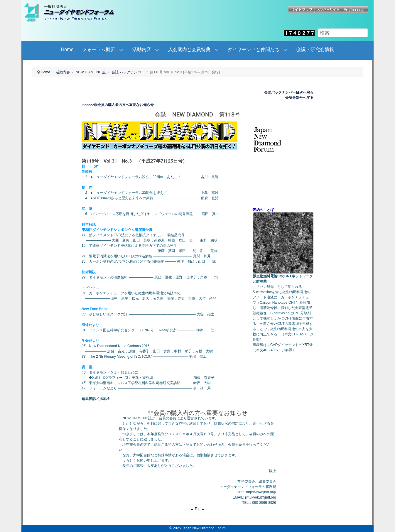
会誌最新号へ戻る (299, 98)
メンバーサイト (328, 10)
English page (355, 10)
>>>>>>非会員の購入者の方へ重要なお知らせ (118, 105)
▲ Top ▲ (197, 509)
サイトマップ (302, 10)
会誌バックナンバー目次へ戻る (289, 92)
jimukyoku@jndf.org (261, 497)
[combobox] (343, 33)
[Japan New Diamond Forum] (76, 12)
